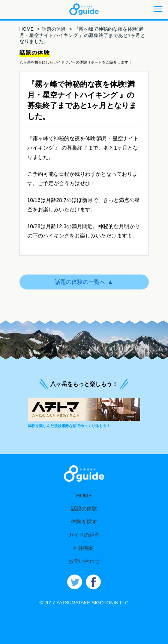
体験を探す (84, 522)
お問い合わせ (84, 561)
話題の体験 (54, 29)
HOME (27, 29)
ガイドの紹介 (84, 535)
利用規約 (84, 548)
